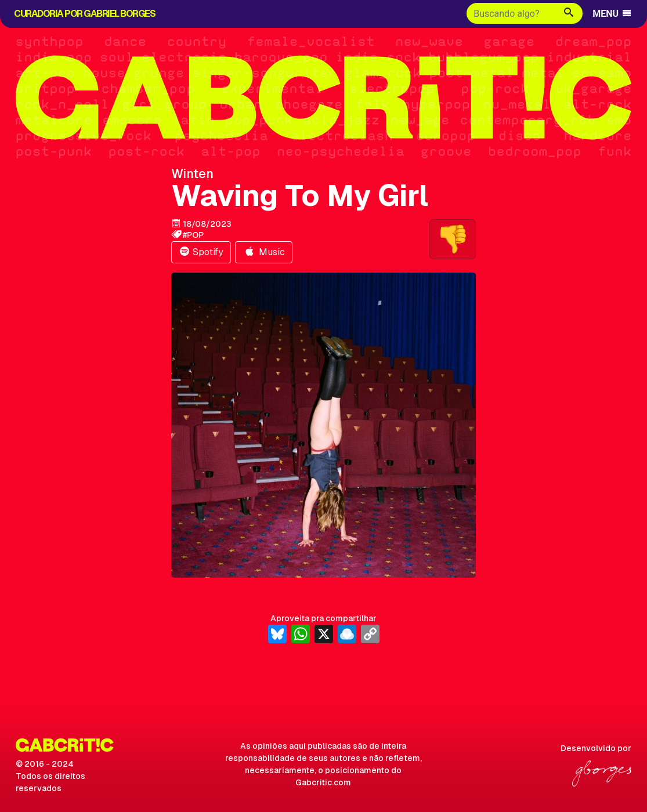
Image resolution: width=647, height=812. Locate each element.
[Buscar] (511, 13)
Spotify (201, 252)
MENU (612, 14)
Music (264, 252)
